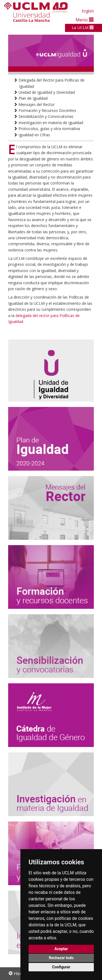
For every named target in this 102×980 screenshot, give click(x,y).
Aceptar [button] (61, 949)
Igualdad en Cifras (32, 135)
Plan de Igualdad (31, 98)
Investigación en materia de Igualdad (48, 123)
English (88, 11)
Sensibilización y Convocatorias (44, 116)
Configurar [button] (61, 967)
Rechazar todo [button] (61, 958)
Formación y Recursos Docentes (45, 110)
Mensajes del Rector (34, 104)
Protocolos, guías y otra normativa (47, 129)
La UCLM (83, 27)
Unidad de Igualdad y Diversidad (44, 92)
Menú (85, 20)
